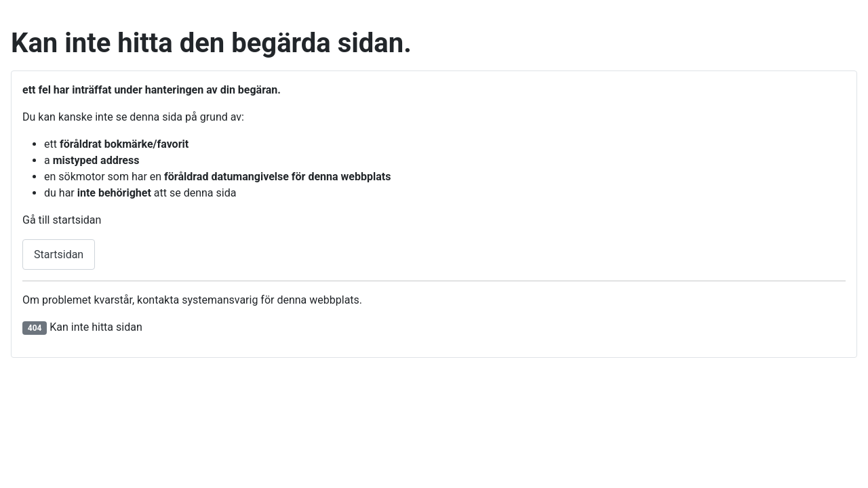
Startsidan (59, 255)
